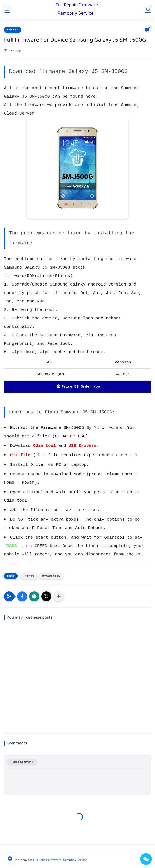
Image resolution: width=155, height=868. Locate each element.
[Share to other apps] (59, 596)
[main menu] (7, 9)
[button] (22, 596)
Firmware (13, 30)
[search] (148, 9)
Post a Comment (22, 762)
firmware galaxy (51, 576)
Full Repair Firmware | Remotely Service (77, 9)
